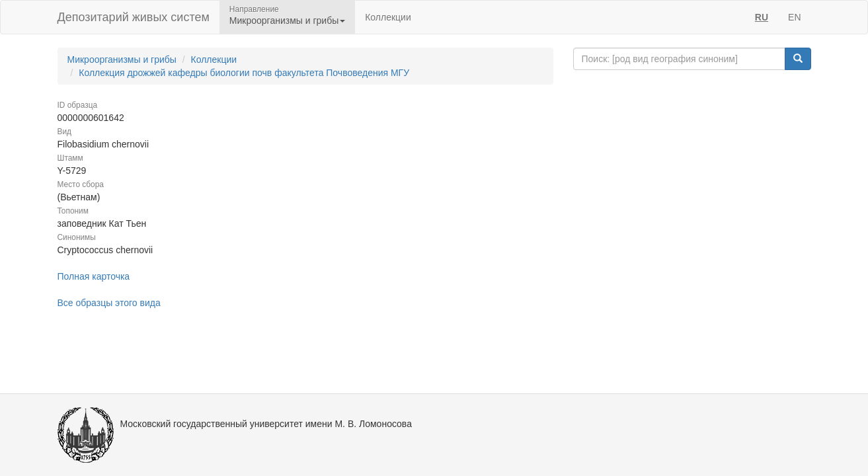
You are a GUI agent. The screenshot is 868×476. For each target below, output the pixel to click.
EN (794, 17)
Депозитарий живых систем (134, 17)
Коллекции (388, 17)
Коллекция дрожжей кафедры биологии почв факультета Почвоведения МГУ (244, 73)
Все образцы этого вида (109, 303)
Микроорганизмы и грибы (122, 59)
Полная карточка (94, 276)
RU (762, 17)
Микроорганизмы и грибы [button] (287, 20)
